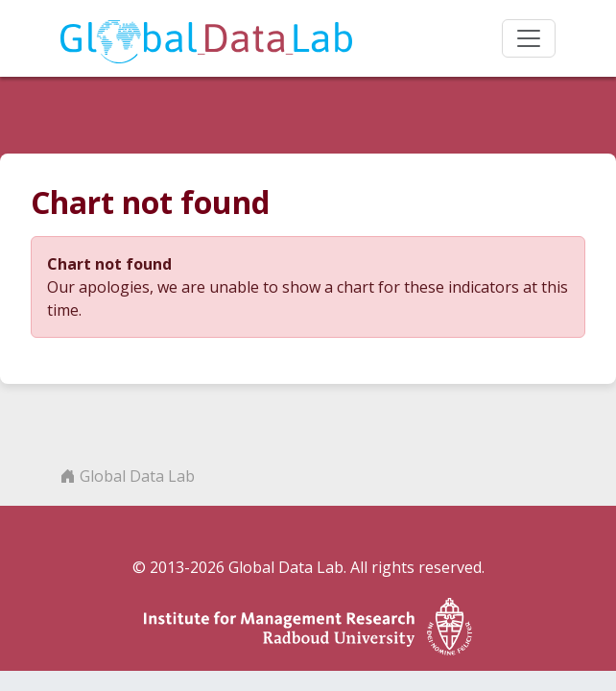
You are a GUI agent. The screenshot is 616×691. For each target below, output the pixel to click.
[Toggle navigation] (529, 38)
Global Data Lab (128, 476)
